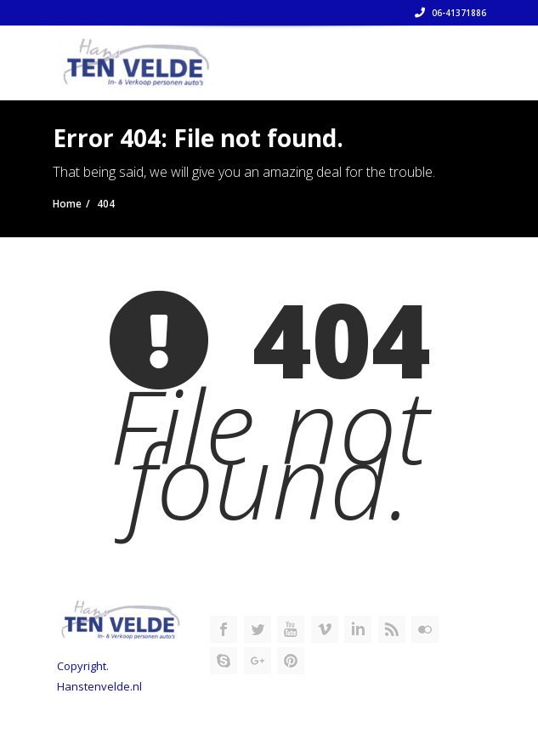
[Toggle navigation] (462, 57)
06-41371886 (450, 13)
